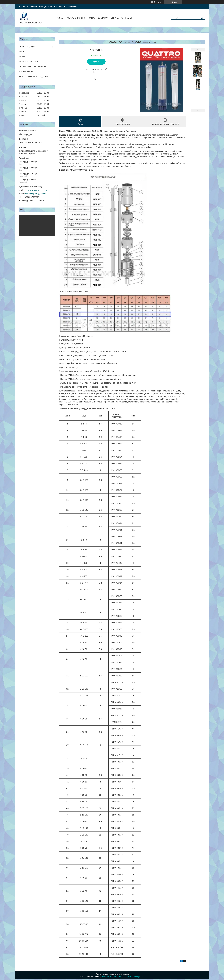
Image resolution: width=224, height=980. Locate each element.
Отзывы (23, 56)
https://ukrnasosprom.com (36, 190)
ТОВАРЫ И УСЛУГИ (75, 18)
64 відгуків (158, 2)
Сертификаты (26, 71)
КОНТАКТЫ (126, 18)
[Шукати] (202, 18)
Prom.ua (125, 975)
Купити (96, 62)
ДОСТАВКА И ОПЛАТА (108, 18)
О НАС (92, 18)
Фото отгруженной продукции (34, 76)
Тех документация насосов (32, 66)
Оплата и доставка (28, 61)
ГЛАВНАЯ (59, 18)
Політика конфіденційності (133, 977)
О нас (22, 51)
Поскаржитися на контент (111, 977)
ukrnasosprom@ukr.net (36, 194)
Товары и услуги (27, 47)
